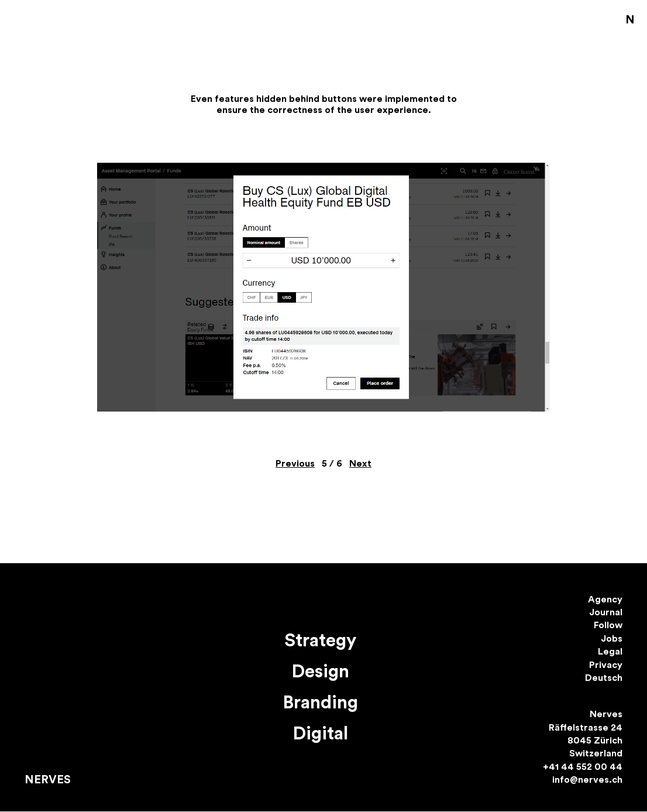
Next (360, 464)
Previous (295, 464)
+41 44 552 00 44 (583, 767)
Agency (605, 599)
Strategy (320, 641)
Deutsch (604, 678)
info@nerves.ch (587, 780)
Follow (608, 625)
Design (320, 672)
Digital (320, 734)
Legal (610, 652)
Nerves (48, 780)
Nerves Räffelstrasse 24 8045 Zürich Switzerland (586, 734)
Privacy (606, 665)
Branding (320, 703)
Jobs (612, 639)
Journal (606, 612)
